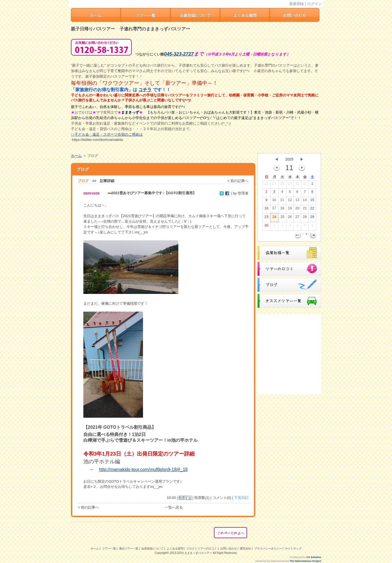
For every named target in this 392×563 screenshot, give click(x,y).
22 (312, 209)
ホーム (96, 15)
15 (312, 201)
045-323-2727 (179, 54)
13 (297, 201)
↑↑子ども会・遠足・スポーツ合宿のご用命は (107, 134)
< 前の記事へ (238, 181)
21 (305, 209)
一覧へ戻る (174, 507)
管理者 (243, 193)
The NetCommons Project (305, 561)
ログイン (314, 4)
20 (297, 209)
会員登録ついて (195, 15)
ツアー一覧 (145, 15)
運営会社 (245, 548)
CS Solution (314, 557)
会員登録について (152, 548)
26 (266, 185)
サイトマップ (293, 548)
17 (274, 209)
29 (290, 185)
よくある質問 (245, 15)
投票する (185, 498)
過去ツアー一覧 (129, 548)
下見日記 (241, 498)
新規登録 (296, 4)
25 (282, 218)
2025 (289, 159)
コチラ (145, 90)
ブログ (83, 181)
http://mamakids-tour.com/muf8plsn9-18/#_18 (143, 469)
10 (274, 201)
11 (282, 201)
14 (305, 201)
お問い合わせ (295, 15)
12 (290, 201)
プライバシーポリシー (268, 548)
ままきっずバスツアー (198, 553)
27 (274, 185)
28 (282, 185)
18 (282, 209)
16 (266, 209)
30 (297, 185)
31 (305, 185)
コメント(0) (222, 498)
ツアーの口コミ (207, 548)
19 (290, 209)
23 (266, 218)
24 (274, 218)
